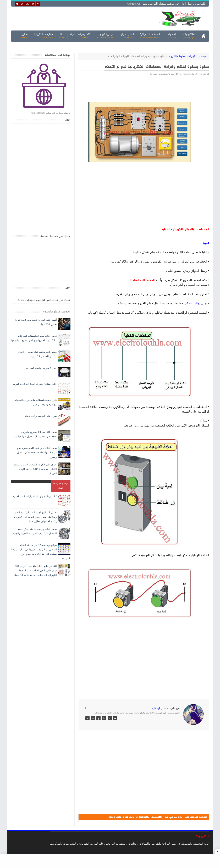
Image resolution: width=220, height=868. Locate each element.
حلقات (62, 36)
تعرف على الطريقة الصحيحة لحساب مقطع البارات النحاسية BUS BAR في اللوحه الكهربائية (35, 469)
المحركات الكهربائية (150, 36)
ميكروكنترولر (104, 36)
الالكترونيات (189, 36)
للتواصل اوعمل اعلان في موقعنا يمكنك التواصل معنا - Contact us (166, 4)
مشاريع (25, 36)
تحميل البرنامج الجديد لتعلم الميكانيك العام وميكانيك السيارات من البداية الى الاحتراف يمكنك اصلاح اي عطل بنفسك (35, 517)
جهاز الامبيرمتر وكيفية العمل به (41, 368)
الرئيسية (203, 56)
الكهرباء (171, 36)
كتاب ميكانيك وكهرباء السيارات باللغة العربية (35, 384)
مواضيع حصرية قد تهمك (60, 486)
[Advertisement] (83, 18)
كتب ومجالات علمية (80, 36)
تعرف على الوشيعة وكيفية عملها (41, 416)
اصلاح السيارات (126, 36)
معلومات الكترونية (43, 36)
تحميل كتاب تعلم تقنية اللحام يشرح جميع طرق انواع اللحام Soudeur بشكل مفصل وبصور (37, 453)
